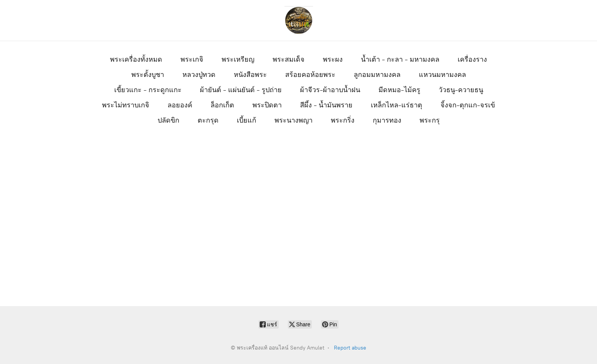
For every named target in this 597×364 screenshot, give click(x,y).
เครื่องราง (472, 59)
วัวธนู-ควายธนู (461, 90)
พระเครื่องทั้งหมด (136, 59)
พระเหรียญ (238, 59)
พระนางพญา (294, 120)
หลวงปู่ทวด (199, 75)
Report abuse (350, 348)
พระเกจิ (192, 59)
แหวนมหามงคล (442, 75)
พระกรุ (430, 120)
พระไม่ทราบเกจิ (126, 105)
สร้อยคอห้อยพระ (310, 75)
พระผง (333, 59)
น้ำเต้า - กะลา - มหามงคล (400, 59)
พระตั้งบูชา (148, 75)
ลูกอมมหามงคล (377, 75)
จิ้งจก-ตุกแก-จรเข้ (468, 105)
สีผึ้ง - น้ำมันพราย (326, 105)
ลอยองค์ (180, 105)
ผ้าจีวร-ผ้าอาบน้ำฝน (330, 90)
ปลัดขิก (168, 120)
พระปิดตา (267, 105)
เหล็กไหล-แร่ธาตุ (397, 105)
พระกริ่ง (343, 120)
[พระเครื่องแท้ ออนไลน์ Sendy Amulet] (298, 20)
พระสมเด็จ (289, 59)
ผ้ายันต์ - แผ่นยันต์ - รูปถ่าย (241, 90)
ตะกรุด (208, 120)
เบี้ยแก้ (247, 120)
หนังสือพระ (250, 75)
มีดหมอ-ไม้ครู (399, 90)
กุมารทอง (387, 120)
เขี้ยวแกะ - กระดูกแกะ (148, 90)
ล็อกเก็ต (222, 105)
